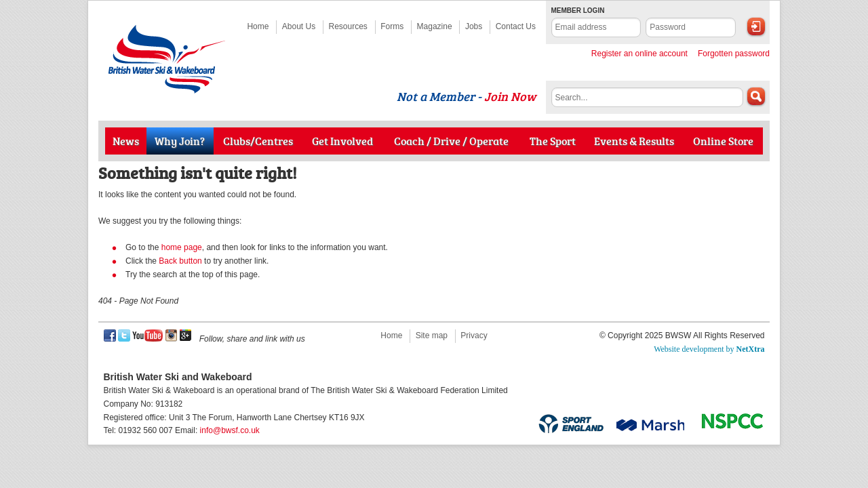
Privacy (474, 335)
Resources (348, 26)
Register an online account (639, 54)
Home (258, 26)
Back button (180, 261)
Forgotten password (734, 54)
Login (756, 26)
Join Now (510, 96)
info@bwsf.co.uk (230, 430)
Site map (432, 335)
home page (182, 247)
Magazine (435, 26)
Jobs (474, 26)
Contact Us (516, 26)
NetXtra (751, 349)
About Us (299, 26)
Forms (392, 26)
